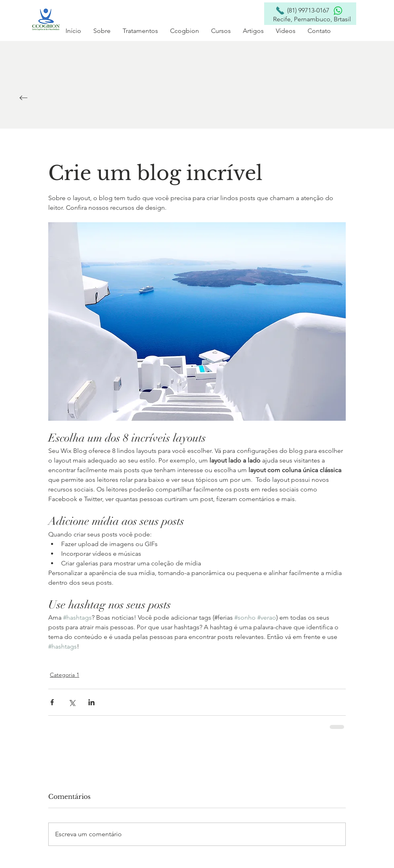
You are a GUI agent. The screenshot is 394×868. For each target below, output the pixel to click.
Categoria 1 (65, 675)
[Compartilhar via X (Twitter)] (72, 702)
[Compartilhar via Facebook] (52, 702)
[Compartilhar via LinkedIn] (91, 702)
